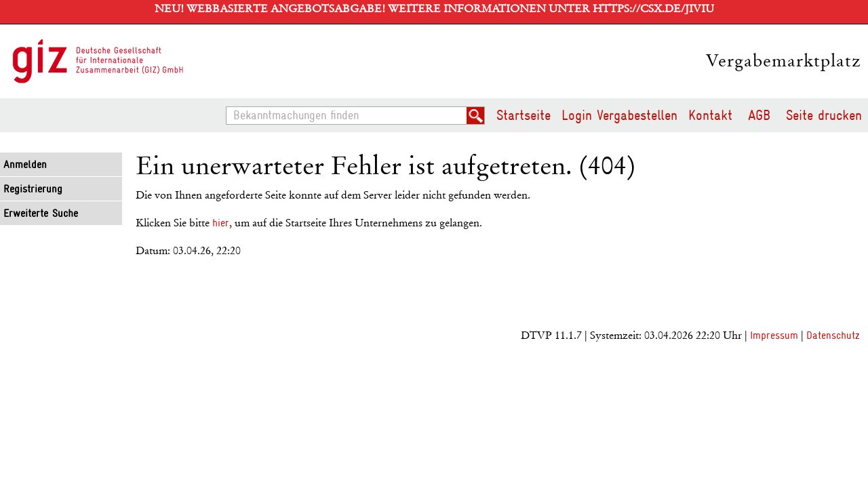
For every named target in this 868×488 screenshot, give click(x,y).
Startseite (524, 115)
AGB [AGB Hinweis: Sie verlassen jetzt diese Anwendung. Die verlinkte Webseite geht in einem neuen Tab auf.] (759, 115)
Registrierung (33, 189)
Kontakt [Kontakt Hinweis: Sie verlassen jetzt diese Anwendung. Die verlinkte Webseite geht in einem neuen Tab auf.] (710, 115)
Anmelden (25, 165)
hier (221, 223)
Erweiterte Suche (41, 213)
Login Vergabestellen (619, 115)
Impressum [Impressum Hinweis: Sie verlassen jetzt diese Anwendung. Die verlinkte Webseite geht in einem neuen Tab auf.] (774, 335)
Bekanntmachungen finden (230, 107)
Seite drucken (824, 115)
